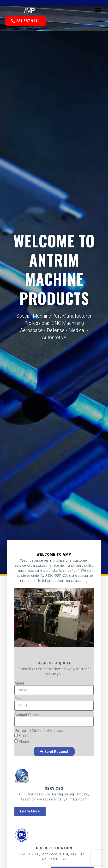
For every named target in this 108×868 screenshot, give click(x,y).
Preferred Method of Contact (39, 731)
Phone (24, 741)
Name (19, 683)
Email (19, 699)
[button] (98, 10)
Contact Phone (27, 715)
